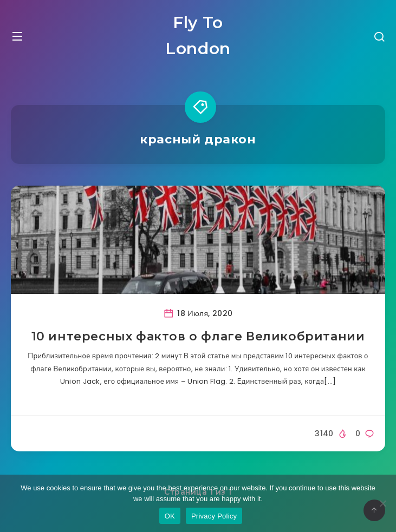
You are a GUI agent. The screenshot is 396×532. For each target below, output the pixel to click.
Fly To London (198, 35)
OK (170, 516)
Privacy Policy (214, 516)
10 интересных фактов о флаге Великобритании (198, 336)
